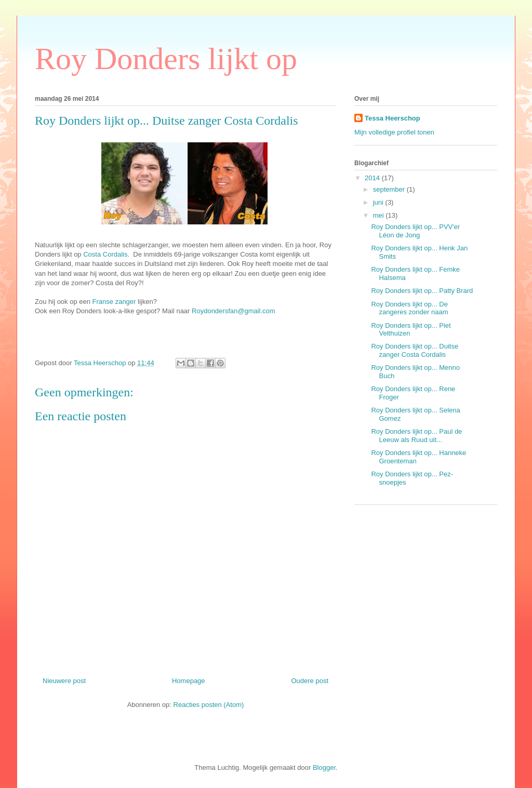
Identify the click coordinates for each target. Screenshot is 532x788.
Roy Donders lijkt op (166, 59)
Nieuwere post (64, 681)
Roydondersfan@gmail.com (234, 311)
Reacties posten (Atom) (209, 705)
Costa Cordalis (105, 254)
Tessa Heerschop (393, 118)
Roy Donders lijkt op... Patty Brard (422, 291)
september (390, 189)
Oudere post (310, 681)
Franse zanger (114, 302)
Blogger (324, 767)
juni (379, 202)
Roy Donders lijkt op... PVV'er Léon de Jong (415, 231)
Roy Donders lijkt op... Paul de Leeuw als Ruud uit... (416, 436)
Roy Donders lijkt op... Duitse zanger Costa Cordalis (415, 350)
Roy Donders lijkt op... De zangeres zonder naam (409, 308)
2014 (373, 178)
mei (380, 215)
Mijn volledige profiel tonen (394, 132)
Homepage (189, 681)
